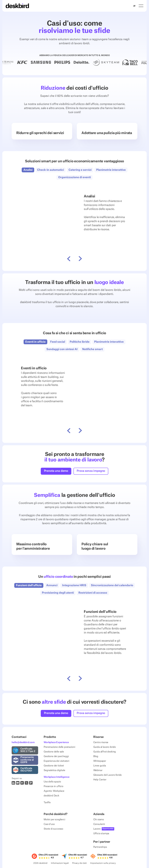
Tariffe (47, 802)
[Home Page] (17, 6)
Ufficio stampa (101, 834)
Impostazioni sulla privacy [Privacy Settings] (103, 863)
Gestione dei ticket (54, 766)
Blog (96, 756)
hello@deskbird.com (23, 742)
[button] (141, 6)
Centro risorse (101, 742)
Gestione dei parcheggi (56, 756)
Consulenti (99, 824)
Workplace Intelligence (56, 777)
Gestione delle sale (54, 752)
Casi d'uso (49, 824)
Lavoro (97, 829)
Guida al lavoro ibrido (105, 747)
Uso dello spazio (52, 782)
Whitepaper (100, 761)
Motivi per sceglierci (54, 820)
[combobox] (134, 6)
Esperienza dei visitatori (56, 761)
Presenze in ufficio (53, 786)
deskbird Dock (51, 796)
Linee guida (100, 766)
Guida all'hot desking (105, 752)
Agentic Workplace (54, 791)
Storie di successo (53, 829)
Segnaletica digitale (54, 770)
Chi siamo (99, 820)
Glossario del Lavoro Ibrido (108, 775)
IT (134, 6)
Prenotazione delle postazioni (59, 747)
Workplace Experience (56, 742)
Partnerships (100, 847)
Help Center (100, 780)
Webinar (98, 770)
